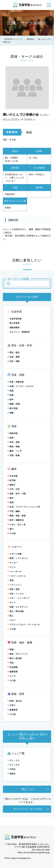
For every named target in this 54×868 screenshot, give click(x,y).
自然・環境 (14, 357)
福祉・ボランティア (18, 654)
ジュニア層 (18, 753)
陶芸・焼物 (14, 447)
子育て (12, 705)
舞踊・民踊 (14, 404)
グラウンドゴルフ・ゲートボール (24, 625)
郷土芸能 (13, 408)
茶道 (11, 502)
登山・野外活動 (16, 611)
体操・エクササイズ (18, 607)
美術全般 (13, 433)
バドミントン (15, 585)
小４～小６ (14, 765)
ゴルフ (12, 620)
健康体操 (13, 672)
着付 (11, 498)
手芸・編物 (14, 511)
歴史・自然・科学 (22, 345)
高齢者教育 (14, 328)
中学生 (12, 769)
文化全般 (13, 476)
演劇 (11, 413)
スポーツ (17, 547)
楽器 (11, 391)
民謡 (11, 395)
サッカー (13, 563)
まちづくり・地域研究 (19, 332)
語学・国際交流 (16, 520)
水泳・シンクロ (16, 594)
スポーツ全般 (15, 554)
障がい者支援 (15, 658)
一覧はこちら (27, 789)
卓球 (11, 580)
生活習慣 (13, 667)
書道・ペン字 (15, 451)
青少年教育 (14, 323)
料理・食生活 (15, 701)
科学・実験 (14, 361)
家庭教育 (13, 710)
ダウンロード (28, 809)
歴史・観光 (14, 352)
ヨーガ (12, 676)
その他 (12, 533)
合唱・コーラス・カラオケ (21, 386)
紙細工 (12, 485)
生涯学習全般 (15, 319)
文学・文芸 (14, 489)
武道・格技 (14, 589)
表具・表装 (14, 442)
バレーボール (15, 572)
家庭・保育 (18, 694)
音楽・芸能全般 (16, 382)
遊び (11, 529)
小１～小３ (14, 760)
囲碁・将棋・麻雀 (17, 516)
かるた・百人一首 (17, 525)
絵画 (11, 438)
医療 (11, 650)
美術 (14, 426)
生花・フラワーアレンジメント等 (24, 507)
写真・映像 (14, 455)
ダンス (12, 602)
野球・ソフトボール (18, 558)
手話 (11, 663)
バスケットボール (17, 576)
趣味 (14, 469)
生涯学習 (17, 312)
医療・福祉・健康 (22, 643)
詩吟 (11, 400)
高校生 (12, 774)
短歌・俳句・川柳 (17, 494)
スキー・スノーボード (19, 598)
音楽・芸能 (18, 375)
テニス (12, 567)
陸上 (11, 616)
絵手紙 (12, 480)
